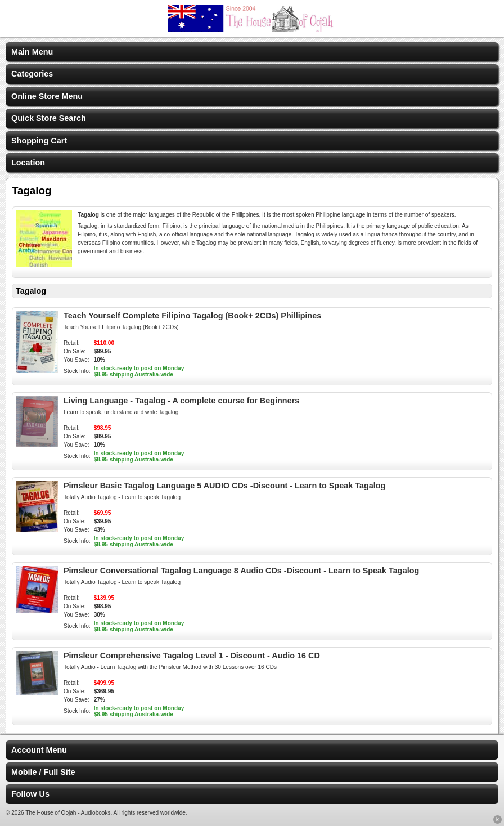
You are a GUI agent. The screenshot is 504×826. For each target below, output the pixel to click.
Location (28, 163)
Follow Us (30, 794)
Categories (32, 74)
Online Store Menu (47, 96)
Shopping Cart (39, 141)
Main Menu (32, 52)
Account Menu (39, 750)
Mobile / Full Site (43, 772)
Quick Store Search (49, 118)
